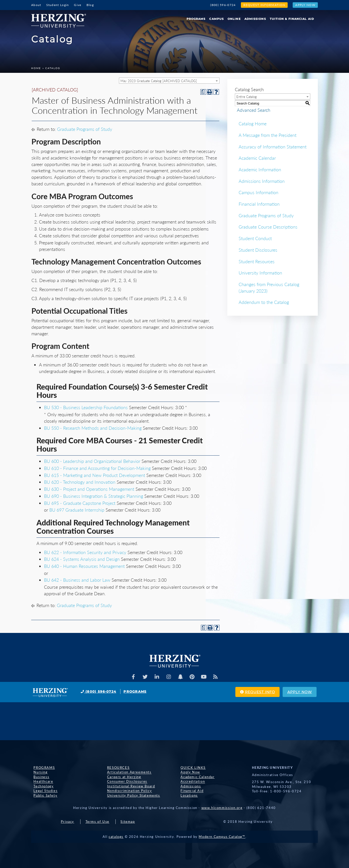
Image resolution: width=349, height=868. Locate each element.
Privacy (68, 822)
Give (78, 5)
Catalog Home (253, 124)
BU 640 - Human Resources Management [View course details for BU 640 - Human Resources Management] (84, 566)
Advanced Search (252, 110)
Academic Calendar (257, 158)
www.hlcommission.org (222, 808)
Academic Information (260, 170)
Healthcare (41, 782)
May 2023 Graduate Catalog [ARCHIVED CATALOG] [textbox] (159, 81)
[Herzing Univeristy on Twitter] (144, 677)
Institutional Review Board (129, 786)
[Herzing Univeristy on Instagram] (168, 677)
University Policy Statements (131, 795)
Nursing (38, 772)
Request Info (248, 692)
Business (39, 777)
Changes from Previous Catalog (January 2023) (269, 288)
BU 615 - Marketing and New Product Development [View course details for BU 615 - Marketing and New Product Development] (95, 475)
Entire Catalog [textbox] (247, 97)
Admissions (255, 19)
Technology (41, 786)
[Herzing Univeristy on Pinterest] (193, 677)
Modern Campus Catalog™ (222, 837)
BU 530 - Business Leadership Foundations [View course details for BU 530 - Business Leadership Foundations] (86, 407)
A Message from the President (268, 135)
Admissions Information (262, 181)
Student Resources (257, 261)
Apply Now (305, 5)
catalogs (116, 837)
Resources (116, 768)
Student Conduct (255, 238)
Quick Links (191, 768)
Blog (90, 5)
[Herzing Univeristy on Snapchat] (181, 677)
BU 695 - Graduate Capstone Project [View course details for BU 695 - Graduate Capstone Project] (80, 503)
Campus (216, 19)
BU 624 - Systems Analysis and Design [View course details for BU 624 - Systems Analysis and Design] (82, 559)
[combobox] (169, 81)
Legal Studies (43, 791)
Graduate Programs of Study (85, 129)
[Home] (60, 19)
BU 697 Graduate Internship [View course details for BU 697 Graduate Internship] (77, 510)
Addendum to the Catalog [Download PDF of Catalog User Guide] (264, 302)
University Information (260, 273)
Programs (196, 19)
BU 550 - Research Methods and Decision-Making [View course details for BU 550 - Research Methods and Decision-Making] (93, 428)
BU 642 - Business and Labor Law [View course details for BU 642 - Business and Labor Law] (77, 580)
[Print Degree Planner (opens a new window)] (203, 92)
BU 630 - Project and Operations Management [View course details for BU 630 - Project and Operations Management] (89, 489)
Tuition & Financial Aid (292, 19)
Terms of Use (97, 822)
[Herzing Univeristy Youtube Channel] (205, 677)
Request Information (264, 5)
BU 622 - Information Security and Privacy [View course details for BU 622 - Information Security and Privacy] (85, 552)
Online (234, 19)
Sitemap (128, 822)
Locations (187, 795)
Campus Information (258, 192)
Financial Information (259, 204)
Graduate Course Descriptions (268, 227)
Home (36, 68)
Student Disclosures (258, 250)
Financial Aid (190, 791)
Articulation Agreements (127, 772)
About (36, 5)
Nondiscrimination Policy (127, 791)
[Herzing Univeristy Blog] (218, 677)
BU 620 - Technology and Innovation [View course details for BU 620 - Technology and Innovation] (80, 482)
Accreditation (190, 782)
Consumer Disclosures (125, 782)
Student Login (58, 5)
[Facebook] (132, 677)
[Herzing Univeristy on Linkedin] (156, 677)
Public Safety (43, 795)
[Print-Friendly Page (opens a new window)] (210, 92)
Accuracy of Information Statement (273, 147)
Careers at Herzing (122, 777)
